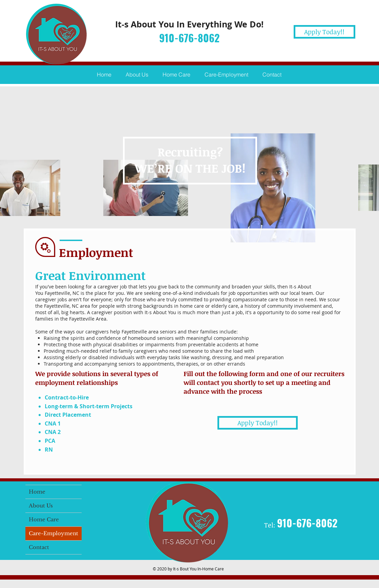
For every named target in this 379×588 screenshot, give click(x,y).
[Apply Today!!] (324, 32)
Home (37, 492)
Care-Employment (54, 533)
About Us (41, 506)
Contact (39, 547)
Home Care (44, 519)
